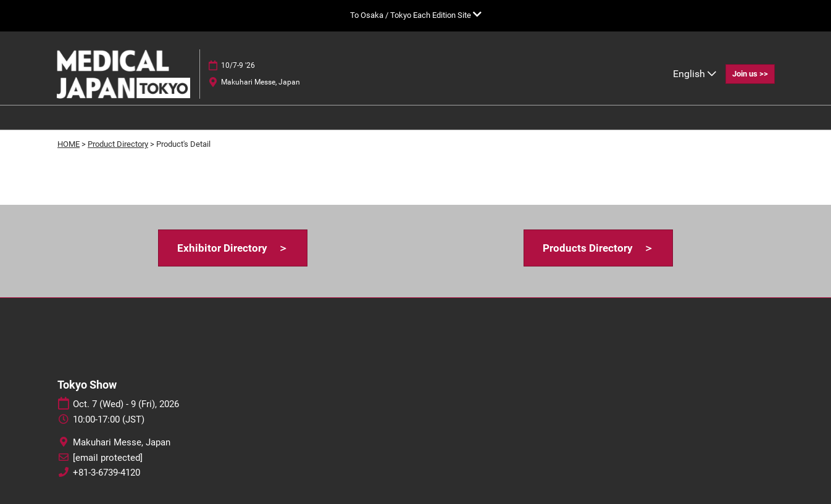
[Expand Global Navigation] (416, 15)
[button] (750, 74)
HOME (69, 144)
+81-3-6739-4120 (106, 473)
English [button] (695, 74)
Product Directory (118, 144)
